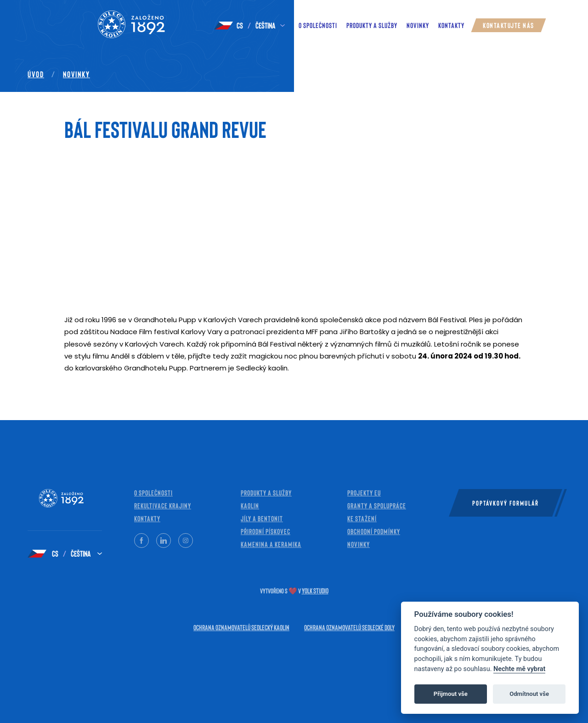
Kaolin (250, 505)
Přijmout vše (451, 694)
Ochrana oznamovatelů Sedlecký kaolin (241, 627)
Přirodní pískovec (266, 531)
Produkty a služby (372, 25)
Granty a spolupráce (377, 505)
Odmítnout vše (529, 694)
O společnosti (318, 25)
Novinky (76, 74)
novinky (418, 25)
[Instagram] (186, 541)
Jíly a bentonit (262, 518)
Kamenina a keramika (271, 544)
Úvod (36, 74)
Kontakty (451, 25)
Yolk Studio (315, 590)
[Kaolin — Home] (115, 25)
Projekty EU (364, 492)
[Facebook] (141, 541)
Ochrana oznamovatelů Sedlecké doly (349, 627)
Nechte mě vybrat (519, 669)
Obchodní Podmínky (374, 531)
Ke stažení (362, 518)
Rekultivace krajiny (163, 505)
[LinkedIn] (164, 541)
